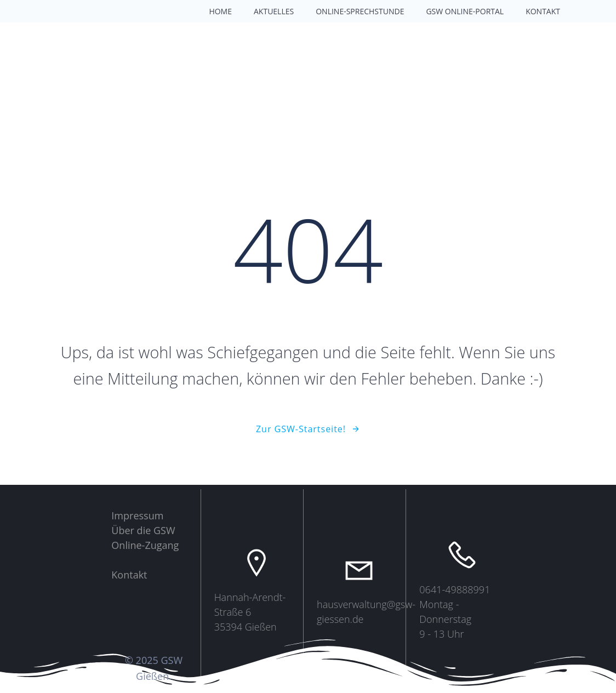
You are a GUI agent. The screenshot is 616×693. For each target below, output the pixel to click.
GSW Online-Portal (465, 11)
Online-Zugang (145, 545)
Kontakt (543, 11)
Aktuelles (274, 11)
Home (220, 11)
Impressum (137, 516)
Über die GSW (143, 530)
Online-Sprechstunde (360, 11)
